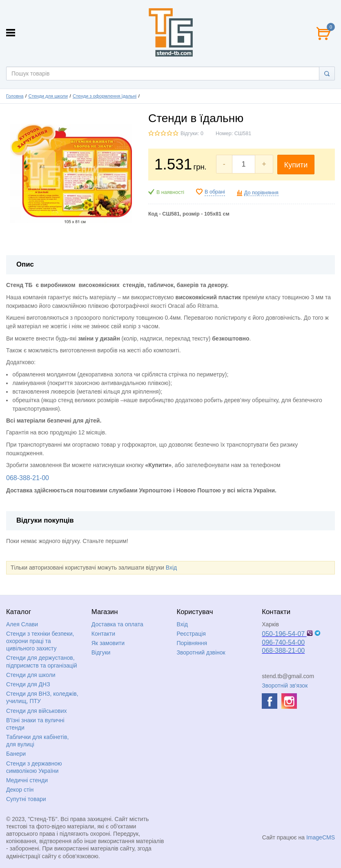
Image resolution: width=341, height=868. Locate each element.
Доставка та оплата (117, 624)
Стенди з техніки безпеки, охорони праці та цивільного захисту (40, 641)
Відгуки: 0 (192, 134)
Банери (16, 754)
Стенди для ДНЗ (28, 684)
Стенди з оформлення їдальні (105, 96)
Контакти (103, 634)
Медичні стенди (27, 780)
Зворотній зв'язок (285, 685)
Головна (15, 96)
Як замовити (108, 643)
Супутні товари (26, 799)
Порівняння (192, 643)
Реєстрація (191, 634)
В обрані (215, 192)
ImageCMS (321, 837)
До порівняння (261, 193)
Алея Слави (22, 624)
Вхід (171, 568)
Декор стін (20, 790)
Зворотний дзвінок (201, 652)
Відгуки (101, 652)
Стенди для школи (48, 96)
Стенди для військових (37, 711)
